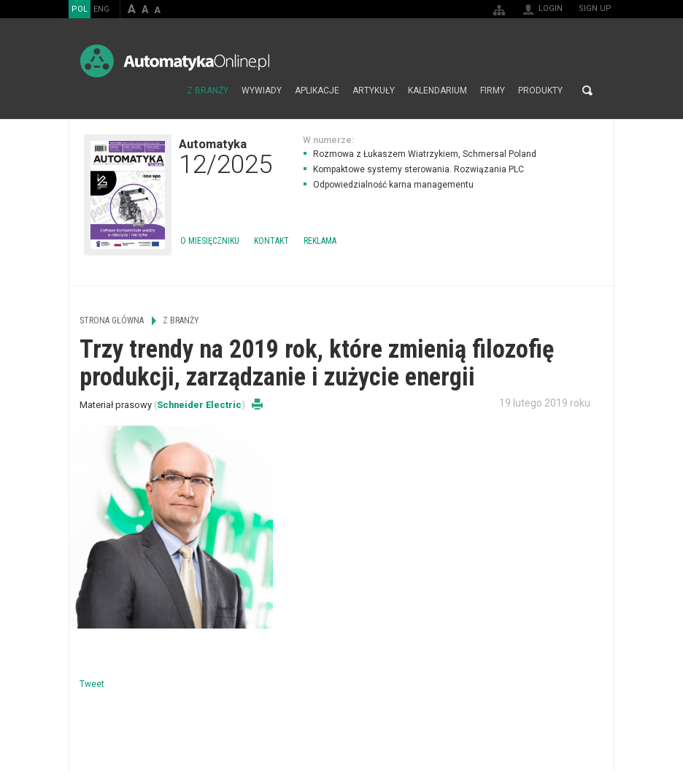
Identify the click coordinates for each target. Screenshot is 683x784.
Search (587, 91)
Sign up (595, 8)
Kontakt (271, 241)
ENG (101, 9)
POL (80, 9)
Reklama (320, 241)
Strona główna (165, 91)
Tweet (92, 684)
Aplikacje (317, 91)
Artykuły (374, 91)
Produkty (540, 91)
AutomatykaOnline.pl (175, 61)
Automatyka (225, 156)
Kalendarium (437, 91)
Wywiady (262, 91)
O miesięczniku (210, 241)
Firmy (493, 91)
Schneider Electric (199, 405)
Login (551, 8)
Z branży (208, 91)
